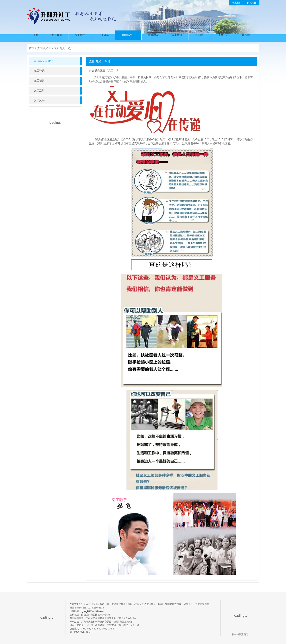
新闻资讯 (177, 35)
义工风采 (39, 100)
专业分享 (104, 35)
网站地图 (252, 3)
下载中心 (224, 35)
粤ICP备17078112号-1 (81, 632)
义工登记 (39, 71)
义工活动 (39, 90)
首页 (36, 35)
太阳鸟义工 (128, 35)
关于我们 (57, 35)
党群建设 (153, 35)
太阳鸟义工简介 (63, 48)
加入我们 (200, 35)
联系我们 (237, 3)
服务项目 (80, 35)
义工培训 (39, 81)
